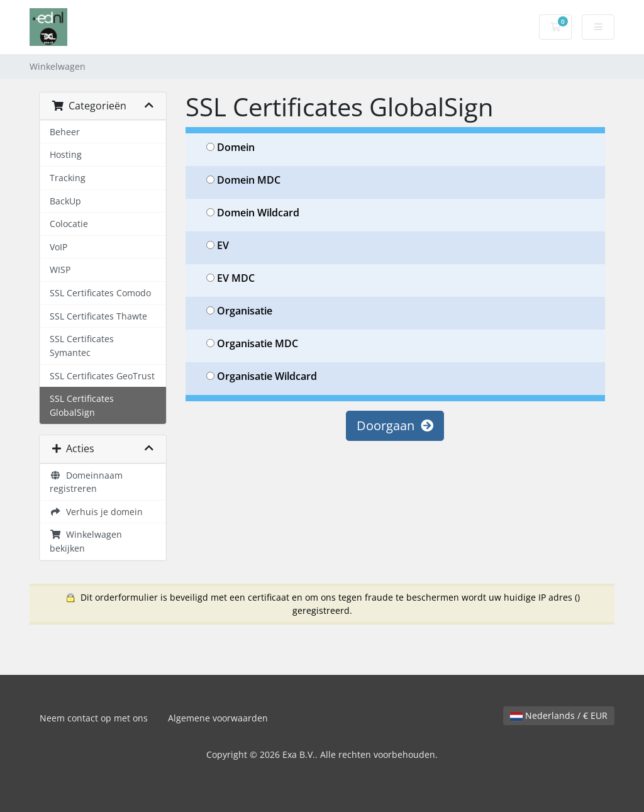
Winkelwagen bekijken (86, 541)
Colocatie (69, 224)
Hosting (66, 154)
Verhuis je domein (96, 512)
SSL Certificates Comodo (100, 293)
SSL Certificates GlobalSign (82, 405)
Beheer (65, 132)
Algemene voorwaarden (218, 718)
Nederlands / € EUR (559, 715)
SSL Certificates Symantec (82, 346)
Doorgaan (395, 425)
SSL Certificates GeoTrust (102, 376)
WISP (60, 270)
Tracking (68, 178)
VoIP (58, 247)
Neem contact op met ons (94, 718)
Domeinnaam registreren (86, 482)
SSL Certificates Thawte (98, 316)
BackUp (65, 201)
